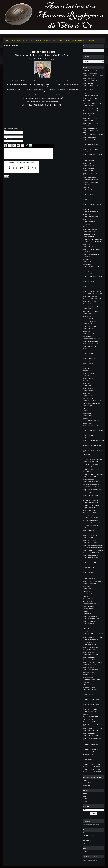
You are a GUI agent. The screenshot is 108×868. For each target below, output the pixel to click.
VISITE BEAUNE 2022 (90, 301)
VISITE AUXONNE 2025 (90, 128)
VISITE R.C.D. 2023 (89, 219)
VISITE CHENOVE (89, 329)
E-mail (6, 135)
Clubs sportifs (87, 457)
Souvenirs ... (86, 393)
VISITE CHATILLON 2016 (91, 428)
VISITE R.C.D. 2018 (89, 579)
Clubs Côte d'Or (9, 40)
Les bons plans (87, 614)
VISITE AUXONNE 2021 (90, 217)
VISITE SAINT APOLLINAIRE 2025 (92, 131)
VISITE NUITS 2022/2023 (91, 334)
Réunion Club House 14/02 (91, 500)
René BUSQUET (88, 361)
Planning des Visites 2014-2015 (92, 299)
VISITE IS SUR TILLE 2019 (91, 731)
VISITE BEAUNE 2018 (90, 626)
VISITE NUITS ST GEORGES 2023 (93, 76)
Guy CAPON (87, 408)
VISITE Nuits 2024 (88, 113)
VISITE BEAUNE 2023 (90, 71)
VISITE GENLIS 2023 (89, 314)
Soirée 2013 (86, 214)
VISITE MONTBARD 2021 (91, 254)
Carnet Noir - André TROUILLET (93, 505)
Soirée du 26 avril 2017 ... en (91, 513)
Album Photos (22, 40)
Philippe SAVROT (88, 675)
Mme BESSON (87, 759)
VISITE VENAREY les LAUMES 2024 (93, 93)
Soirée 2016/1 (87, 413)
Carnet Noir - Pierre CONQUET (92, 749)
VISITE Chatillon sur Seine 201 (92, 670)
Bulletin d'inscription (89, 227)
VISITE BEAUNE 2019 (90, 712)
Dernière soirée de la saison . (91, 321)
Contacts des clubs (88, 528)
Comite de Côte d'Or (89, 479)
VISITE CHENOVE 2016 (90, 495)
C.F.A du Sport (87, 628)
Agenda (91, 40)
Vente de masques (88, 762)
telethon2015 (87, 376)
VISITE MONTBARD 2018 (91, 584)
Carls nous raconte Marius (90, 180)
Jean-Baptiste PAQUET (90, 631)
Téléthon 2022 (87, 336)
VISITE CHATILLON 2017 (91, 530)
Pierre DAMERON (88, 606)
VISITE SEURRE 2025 (90, 171)
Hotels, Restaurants (88, 835)
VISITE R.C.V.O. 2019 (89, 665)
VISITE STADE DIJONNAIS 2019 (93, 728)
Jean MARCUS (87, 594)
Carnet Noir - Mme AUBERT (91, 767)
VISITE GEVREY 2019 (90, 709)
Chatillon (86, 418)
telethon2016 (87, 438)
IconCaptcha (21, 172)
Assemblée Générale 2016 (90, 426)
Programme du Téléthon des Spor (92, 459)
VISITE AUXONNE (89, 202)
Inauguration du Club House (91, 311)
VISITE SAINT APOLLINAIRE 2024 (92, 86)
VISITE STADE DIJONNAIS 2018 (93, 637)
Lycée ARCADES (88, 677)
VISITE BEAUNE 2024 (90, 118)
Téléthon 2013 (87, 264)
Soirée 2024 (86, 101)
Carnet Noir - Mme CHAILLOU (92, 772)
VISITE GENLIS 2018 (89, 589)
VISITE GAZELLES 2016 (90, 462)
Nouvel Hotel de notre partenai (92, 274)
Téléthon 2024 (87, 116)
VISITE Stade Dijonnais (90, 73)
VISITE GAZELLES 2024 (90, 81)
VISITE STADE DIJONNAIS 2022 (93, 276)
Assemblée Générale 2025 (90, 152)
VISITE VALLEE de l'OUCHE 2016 (93, 440)
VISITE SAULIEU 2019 (90, 702)
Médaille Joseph (88, 601)
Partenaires (47, 40)
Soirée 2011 (86, 199)
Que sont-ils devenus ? (79, 40)
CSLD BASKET (88, 454)
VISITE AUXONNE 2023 (90, 341)
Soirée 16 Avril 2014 (89, 289)
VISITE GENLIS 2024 (89, 89)
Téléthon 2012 (87, 252)
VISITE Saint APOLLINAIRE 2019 (93, 662)
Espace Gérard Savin (89, 234)
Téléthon (86, 821)
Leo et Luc (86, 259)
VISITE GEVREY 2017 (90, 477)
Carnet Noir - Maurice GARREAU (93, 680)
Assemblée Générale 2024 (90, 108)
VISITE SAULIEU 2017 (90, 535)
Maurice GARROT (88, 672)
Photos (85, 801)
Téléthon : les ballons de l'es (91, 484)
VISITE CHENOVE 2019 (90, 736)
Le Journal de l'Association (91, 326)
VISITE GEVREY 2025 (90, 139)
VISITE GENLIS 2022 (89, 262)
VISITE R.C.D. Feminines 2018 (92, 581)
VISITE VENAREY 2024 (90, 98)
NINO (85, 349)
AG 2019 (86, 692)
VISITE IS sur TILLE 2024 (91, 96)
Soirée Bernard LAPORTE (90, 510)
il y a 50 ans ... (87, 331)
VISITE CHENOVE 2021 (90, 247)
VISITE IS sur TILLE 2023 (91, 192)
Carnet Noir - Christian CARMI (92, 699)
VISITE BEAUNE (88, 209)
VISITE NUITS (87, 190)
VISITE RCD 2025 (88, 161)
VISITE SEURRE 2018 (90, 621)
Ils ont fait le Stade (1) (89, 586)
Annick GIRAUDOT (89, 591)
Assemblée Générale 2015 (90, 344)
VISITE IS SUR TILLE (90, 373)
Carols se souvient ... (89, 185)
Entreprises (86, 833)
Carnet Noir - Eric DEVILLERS (92, 757)
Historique (86, 187)
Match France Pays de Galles (91, 824)
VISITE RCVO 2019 (89, 747)
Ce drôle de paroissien (89, 687)
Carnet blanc (87, 284)
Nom (5, 130)
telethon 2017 (87, 560)
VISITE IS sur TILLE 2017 (91, 482)
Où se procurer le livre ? (90, 690)
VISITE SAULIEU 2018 (90, 616)
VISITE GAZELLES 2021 (90, 229)
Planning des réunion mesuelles (92, 103)
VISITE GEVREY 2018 (90, 645)
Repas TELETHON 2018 (90, 650)
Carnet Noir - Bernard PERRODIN (93, 474)
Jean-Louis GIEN (88, 398)
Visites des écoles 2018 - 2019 (91, 604)
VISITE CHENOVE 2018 (90, 655)
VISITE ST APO (88, 396)
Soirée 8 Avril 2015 (88, 316)
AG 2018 (86, 611)
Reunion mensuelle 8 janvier (91, 660)
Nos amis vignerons (89, 609)
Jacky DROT (87, 271)
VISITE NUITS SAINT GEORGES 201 (93, 451)
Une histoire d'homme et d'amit (92, 403)
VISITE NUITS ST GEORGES (92, 401)
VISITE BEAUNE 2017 (90, 543)
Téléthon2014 (87, 304)
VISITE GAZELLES (89, 351)
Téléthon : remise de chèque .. (91, 487)
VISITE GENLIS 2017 (89, 498)
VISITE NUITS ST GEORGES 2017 (93, 545)
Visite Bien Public (88, 406)
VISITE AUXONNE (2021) (91, 267)
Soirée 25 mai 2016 (88, 416)
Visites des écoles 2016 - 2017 (91, 421)
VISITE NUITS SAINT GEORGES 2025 (93, 158)
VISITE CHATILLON (89, 358)
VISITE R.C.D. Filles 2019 (91, 667)
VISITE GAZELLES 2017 (90, 555)
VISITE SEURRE (88, 353)
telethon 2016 (87, 423)
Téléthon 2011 (87, 257)
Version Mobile (87, 783)
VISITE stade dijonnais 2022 (91, 324)
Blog (68, 40)
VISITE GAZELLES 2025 (90, 142)
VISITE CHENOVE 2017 (90, 570)
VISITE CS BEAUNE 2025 (91, 166)
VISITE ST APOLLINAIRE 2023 (93, 204)
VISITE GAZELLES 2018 (90, 640)
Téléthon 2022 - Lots (89, 319)
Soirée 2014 (86, 279)
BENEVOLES (87, 371)
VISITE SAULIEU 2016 (90, 433)
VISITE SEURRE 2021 (90, 222)
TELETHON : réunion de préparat (93, 548)
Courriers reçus (59, 40)
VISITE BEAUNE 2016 (90, 448)
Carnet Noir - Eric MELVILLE (92, 518)
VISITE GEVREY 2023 (90, 346)
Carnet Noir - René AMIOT (91, 744)
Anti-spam (7, 160)
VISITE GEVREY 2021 (90, 232)
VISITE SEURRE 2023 (90, 197)
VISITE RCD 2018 (88, 624)
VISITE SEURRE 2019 (90, 707)
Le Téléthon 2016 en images (91, 464)
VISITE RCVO (87, 386)
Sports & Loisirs (88, 840)
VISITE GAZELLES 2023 (90, 212)
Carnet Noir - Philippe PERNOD (92, 764)
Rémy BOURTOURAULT (90, 717)
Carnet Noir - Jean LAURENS (92, 565)
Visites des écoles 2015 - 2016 (91, 339)
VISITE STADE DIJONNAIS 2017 (93, 550)
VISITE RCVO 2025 (89, 147)
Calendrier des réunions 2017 (91, 443)
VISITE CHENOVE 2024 (90, 123)
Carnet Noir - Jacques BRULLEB (92, 769)
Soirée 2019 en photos (89, 694)
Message (6, 143)
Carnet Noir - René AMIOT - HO (92, 752)
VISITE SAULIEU (88, 356)
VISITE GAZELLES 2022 (90, 296)
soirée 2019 (86, 682)
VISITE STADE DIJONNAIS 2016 (93, 430)
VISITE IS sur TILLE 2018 (91, 647)
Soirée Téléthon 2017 (89, 567)
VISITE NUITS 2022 (89, 281)
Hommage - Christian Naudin (91, 533)
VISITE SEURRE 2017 (90, 538)
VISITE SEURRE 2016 (90, 435)
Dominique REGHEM (89, 722)
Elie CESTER (87, 472)
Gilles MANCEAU (88, 719)
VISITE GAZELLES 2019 (90, 742)
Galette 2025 (87, 126)
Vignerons (86, 843)
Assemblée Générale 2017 (90, 515)
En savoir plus (87, 816)
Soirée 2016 (86, 411)
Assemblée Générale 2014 (90, 306)
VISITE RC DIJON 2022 (90, 286)
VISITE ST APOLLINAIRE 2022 (93, 291)
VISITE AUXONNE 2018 (90, 572)
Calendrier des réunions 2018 (91, 525)
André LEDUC (87, 596)
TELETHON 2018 (88, 642)
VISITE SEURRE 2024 (90, 121)
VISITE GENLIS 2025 (89, 137)
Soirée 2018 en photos (89, 599)
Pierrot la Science (88, 366)
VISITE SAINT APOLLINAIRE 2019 (92, 739)
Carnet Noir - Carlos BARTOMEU (93, 239)
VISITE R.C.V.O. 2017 (89, 540)
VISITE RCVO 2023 (89, 78)
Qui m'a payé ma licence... (90, 685)
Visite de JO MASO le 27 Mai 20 (92, 294)
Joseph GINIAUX (88, 363)
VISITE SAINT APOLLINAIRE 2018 (92, 576)
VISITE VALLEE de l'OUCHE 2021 (93, 249)
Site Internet (7, 139)
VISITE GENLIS (88, 194)
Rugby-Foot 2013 (88, 785)
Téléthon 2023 (87, 224)
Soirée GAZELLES (88, 754)
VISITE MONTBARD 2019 (91, 704)
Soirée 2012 (86, 207)
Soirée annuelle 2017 (89, 493)
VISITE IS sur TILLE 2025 (91, 144)
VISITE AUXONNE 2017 (90, 503)
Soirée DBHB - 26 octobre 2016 (92, 445)
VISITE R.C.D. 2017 (89, 508)
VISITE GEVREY (88, 383)
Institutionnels (87, 838)
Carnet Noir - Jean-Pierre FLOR (92, 469)
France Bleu (86, 381)
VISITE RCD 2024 (88, 83)
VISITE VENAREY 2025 (90, 149)
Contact (85, 799)
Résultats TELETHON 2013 (91, 269)
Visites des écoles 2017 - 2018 (91, 523)
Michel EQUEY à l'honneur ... (91, 520)
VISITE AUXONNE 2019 (90, 657)
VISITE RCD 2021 (88, 237)
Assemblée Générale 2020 (90, 182)
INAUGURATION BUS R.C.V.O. (93, 553)
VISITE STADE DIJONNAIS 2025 (93, 135)
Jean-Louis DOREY (89, 714)
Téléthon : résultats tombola (91, 467)
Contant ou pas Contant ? (90, 697)
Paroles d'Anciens (35, 40)
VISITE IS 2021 (88, 244)
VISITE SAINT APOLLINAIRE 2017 (92, 490)
